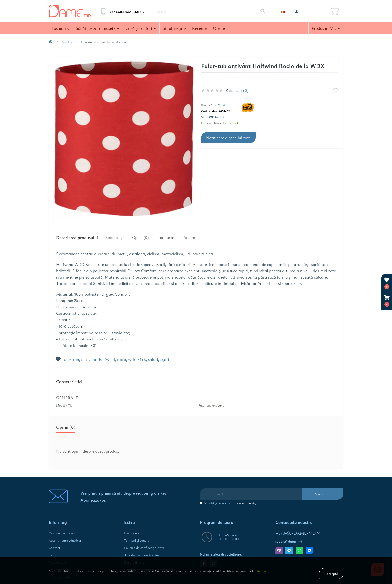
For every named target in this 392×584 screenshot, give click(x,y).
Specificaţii (115, 237)
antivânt (89, 359)
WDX (222, 105)
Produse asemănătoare (176, 237)
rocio (122, 359)
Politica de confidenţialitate (144, 548)
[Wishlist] (335, 90)
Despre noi (132, 533)
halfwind (107, 359)
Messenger (309, 550)
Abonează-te (323, 494)
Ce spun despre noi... (63, 533)
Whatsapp (299, 550)
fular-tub (71, 359)
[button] (387, 301)
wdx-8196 (137, 359)
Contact (55, 548)
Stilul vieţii (174, 28)
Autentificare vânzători (66, 540)
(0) (246, 90)
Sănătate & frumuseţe (98, 28)
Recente (200, 28)
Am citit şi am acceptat (231, 503)
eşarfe (166, 359)
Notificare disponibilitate (228, 138)
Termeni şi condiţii (246, 503)
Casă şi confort (141, 28)
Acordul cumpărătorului (142, 555)
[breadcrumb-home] (51, 42)
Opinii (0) (140, 237)
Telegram (289, 550)
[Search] (263, 11)
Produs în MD (326, 28)
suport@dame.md (289, 541)
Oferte (219, 28)
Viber (279, 550)
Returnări (56, 555)
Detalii (261, 571)
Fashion (61, 28)
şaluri (153, 359)
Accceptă (331, 574)
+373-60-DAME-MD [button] (298, 533)
